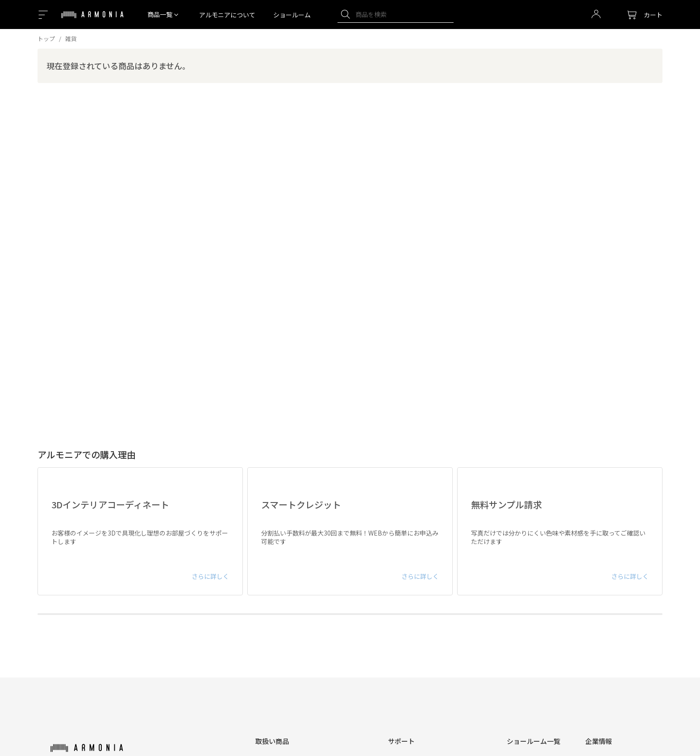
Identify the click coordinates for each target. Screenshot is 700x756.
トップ (46, 39)
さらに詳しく (210, 576)
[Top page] (92, 20)
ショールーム (292, 15)
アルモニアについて (227, 15)
